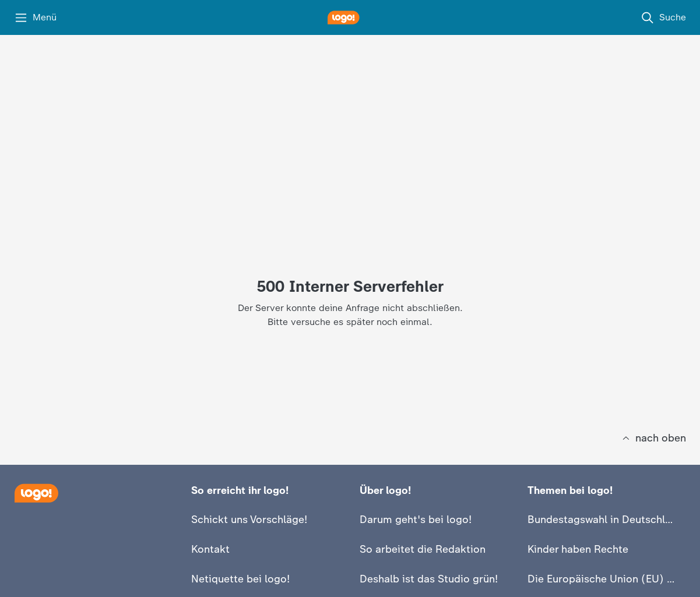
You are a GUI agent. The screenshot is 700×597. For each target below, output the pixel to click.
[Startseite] (36, 493)
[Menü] (35, 17)
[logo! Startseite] (350, 17)
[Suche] (663, 17)
